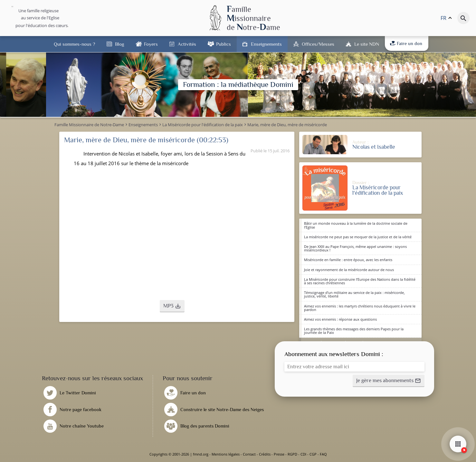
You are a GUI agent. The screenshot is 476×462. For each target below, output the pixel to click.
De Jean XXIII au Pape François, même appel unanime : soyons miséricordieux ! (355, 248)
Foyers (151, 44)
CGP (313, 454)
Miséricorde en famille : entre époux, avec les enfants (348, 260)
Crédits (265, 454)
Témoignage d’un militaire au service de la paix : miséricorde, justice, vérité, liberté (354, 294)
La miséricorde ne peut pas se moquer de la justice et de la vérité (358, 237)
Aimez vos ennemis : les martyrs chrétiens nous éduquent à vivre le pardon (360, 308)
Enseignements (266, 44)
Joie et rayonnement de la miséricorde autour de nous (349, 270)
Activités (187, 44)
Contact (249, 454)
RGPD (292, 454)
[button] (172, 306)
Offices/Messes (318, 44)
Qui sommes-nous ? (74, 44)
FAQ (323, 454)
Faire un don (406, 43)
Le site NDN (367, 44)
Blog (119, 44)
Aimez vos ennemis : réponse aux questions (340, 319)
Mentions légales (226, 454)
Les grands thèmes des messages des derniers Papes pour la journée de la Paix (354, 331)
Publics (224, 44)
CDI (303, 454)
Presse (279, 454)
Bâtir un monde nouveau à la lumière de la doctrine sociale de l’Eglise (356, 225)
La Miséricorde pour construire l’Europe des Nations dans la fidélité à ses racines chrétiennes (360, 281)
